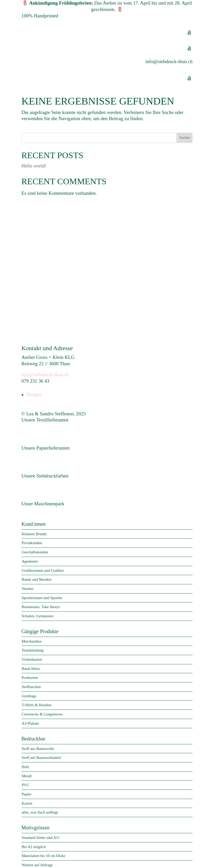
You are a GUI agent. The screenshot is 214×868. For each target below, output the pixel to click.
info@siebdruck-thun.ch (45, 373)
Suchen (184, 138)
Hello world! (34, 166)
